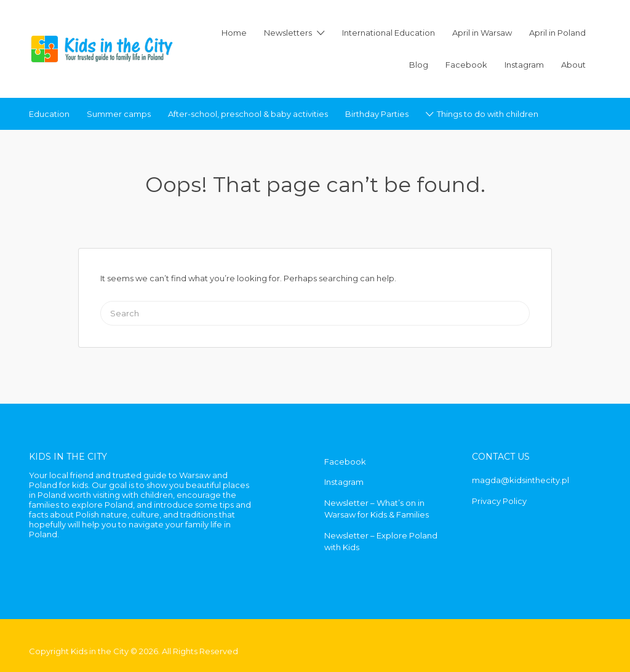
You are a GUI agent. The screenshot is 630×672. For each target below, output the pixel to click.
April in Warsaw (482, 33)
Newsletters (288, 33)
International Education (389, 33)
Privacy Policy (499, 501)
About (573, 65)
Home (234, 33)
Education (49, 114)
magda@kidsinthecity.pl (520, 480)
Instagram (524, 65)
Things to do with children (488, 114)
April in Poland (557, 33)
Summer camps (119, 114)
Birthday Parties (377, 114)
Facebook (466, 65)
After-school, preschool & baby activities (248, 114)
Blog (419, 65)
